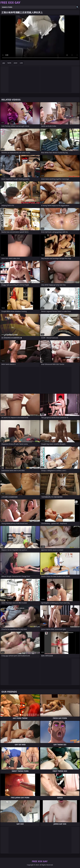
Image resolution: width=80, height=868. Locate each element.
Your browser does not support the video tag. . (40, 38)
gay (4, 63)
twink (9, 63)
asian (15, 63)
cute (21, 63)
